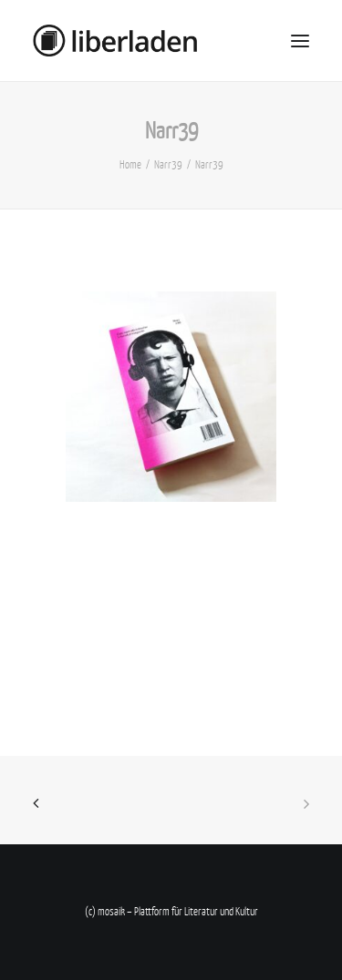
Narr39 (168, 164)
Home (130, 164)
